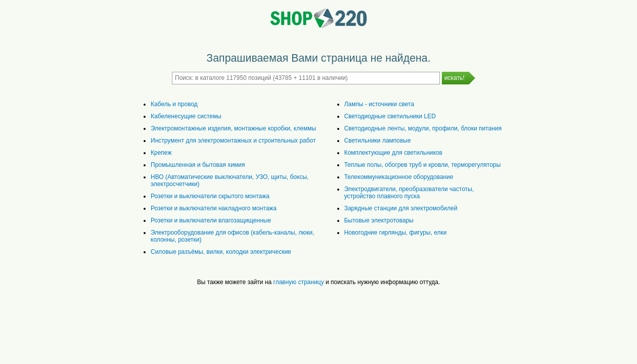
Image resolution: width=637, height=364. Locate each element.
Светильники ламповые (378, 141)
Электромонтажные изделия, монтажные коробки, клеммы (233, 128)
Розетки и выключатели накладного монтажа (214, 208)
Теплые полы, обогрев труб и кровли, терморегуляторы (423, 165)
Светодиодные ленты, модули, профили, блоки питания (423, 128)
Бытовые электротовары (379, 220)
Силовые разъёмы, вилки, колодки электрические (221, 252)
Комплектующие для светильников (393, 153)
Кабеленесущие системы (186, 116)
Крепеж (161, 153)
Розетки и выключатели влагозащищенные (211, 220)
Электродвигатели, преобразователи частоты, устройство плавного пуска (409, 193)
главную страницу (299, 282)
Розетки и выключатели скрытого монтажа (210, 196)
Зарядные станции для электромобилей (401, 208)
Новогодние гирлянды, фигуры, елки (396, 233)
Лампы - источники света (379, 104)
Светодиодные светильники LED (390, 116)
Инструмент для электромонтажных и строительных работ (233, 141)
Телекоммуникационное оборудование (399, 177)
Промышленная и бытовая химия (198, 165)
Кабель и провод (174, 104)
